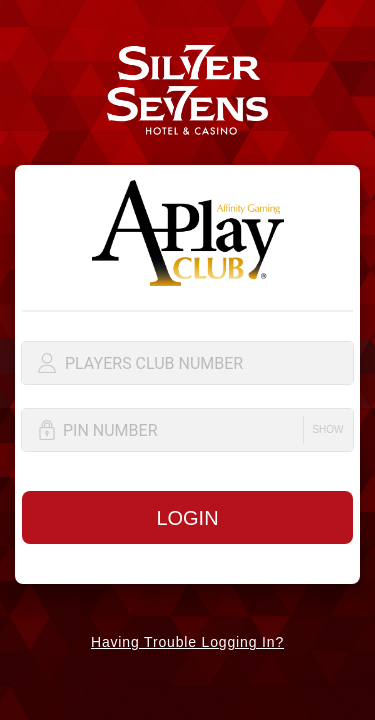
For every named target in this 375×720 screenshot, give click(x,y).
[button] (328, 430)
